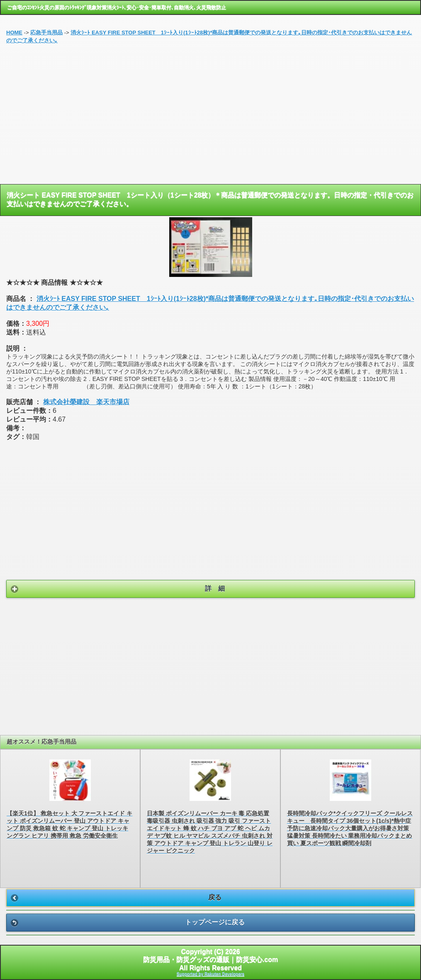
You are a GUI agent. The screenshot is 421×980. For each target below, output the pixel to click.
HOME (14, 33)
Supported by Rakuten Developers (210, 974)
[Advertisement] (210, 117)
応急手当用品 (46, 33)
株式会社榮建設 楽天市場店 (86, 402)
